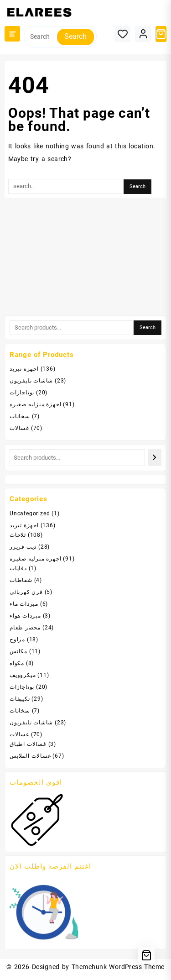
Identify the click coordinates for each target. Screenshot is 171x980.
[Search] (155, 458)
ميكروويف (23, 675)
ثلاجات (18, 535)
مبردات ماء (24, 604)
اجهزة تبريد (24, 369)
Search (75, 36)
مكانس (18, 651)
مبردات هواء (25, 616)
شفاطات (21, 580)
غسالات (19, 428)
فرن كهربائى (26, 592)
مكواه (17, 663)
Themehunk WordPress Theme (118, 967)
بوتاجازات (22, 393)
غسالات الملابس (30, 756)
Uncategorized (30, 514)
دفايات (18, 568)
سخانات (20, 416)
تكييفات (20, 699)
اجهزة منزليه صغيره (35, 404)
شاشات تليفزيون (31, 381)
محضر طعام (25, 628)
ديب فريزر (23, 547)
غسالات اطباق (28, 744)
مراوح (17, 639)
